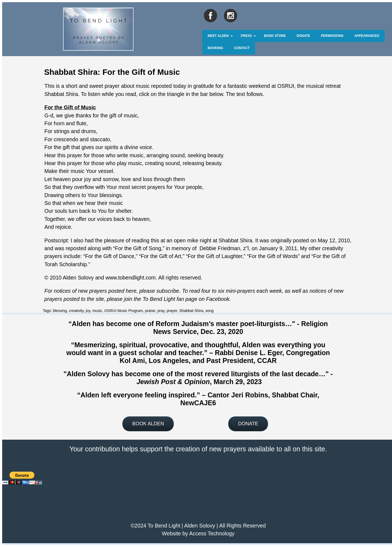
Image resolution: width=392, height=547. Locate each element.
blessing (60, 311)
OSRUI (286, 86)
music (97, 311)
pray (161, 311)
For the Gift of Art (161, 256)
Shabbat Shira (191, 311)
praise (150, 311)
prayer (172, 311)
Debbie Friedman (220, 248)
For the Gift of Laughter (215, 256)
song (210, 311)
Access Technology (212, 533)
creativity (76, 311)
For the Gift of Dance (110, 256)
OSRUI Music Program (123, 311)
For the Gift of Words (273, 256)
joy (88, 311)
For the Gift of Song (138, 248)
